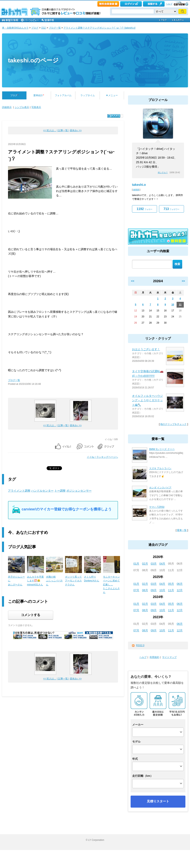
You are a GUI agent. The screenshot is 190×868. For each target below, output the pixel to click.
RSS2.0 (140, 645)
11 (180, 305)
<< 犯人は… (50, 130)
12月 (180, 590)
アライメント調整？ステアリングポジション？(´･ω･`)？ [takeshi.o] (99, 28)
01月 (136, 564)
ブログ (35, 28)
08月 (145, 590)
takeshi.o (139, 185)
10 (173, 305)
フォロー (144, 209)
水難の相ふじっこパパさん (54, 581)
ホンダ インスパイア (160, 488)
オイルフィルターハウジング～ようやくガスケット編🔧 (147, 400)
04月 (162, 564)
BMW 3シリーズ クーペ (162, 449)
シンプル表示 (22, 107)
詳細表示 (7, 107)
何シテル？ (163, 172)
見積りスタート (158, 801)
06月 (180, 584)
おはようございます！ (146, 349)
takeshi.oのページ (33, 60)
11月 (171, 590)
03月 (154, 564)
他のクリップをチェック (173, 424)
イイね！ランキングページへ (102, 457)
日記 (44, 28)
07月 (136, 590)
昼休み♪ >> (76, 130)
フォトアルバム (63, 95)
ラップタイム (88, 95)
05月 (171, 584)
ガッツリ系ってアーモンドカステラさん (73, 581)
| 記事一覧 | (63, 130)
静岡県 (136, 190)
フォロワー (171, 209)
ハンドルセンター (42, 491)
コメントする (31, 615)
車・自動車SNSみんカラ (15, 28)
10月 (162, 590)
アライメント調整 (19, 491)
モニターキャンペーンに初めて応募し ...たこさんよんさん (111, 584)
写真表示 (36, 107)
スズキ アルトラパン (160, 468)
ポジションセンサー (79, 491)
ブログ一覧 (55, 28)
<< (133, 281)
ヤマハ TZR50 (157, 507)
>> (183, 281)
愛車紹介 (39, 95)
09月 (154, 590)
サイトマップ (169, 657)
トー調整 (60, 491)
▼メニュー (112, 95)
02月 (145, 564)
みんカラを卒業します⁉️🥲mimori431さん (35, 581)
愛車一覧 (182, 530)
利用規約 (154, 657)
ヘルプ (169, 4)
